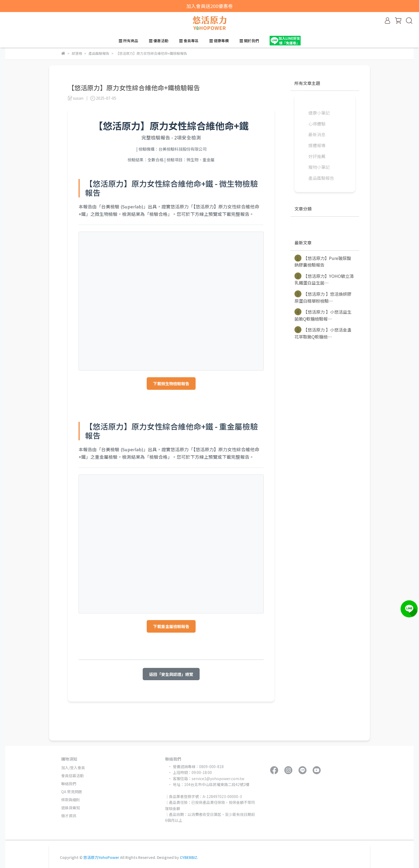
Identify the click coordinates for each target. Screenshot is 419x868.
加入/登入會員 (73, 768)
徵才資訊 (69, 816)
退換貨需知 (71, 808)
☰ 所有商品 (128, 41)
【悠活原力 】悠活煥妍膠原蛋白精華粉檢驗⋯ (323, 297)
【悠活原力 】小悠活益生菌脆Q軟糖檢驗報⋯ (323, 315)
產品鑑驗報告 (321, 178)
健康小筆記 (319, 113)
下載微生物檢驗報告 (171, 383)
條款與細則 (71, 800)
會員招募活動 (72, 776)
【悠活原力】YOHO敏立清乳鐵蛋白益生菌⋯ (324, 279)
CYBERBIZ (189, 857)
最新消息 (317, 134)
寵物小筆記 (319, 167)
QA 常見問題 (72, 792)
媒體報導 (317, 145)
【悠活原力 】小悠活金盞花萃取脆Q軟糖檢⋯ (323, 333)
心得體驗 (317, 124)
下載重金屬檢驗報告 (171, 626)
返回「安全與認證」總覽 (171, 674)
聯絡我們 (69, 784)
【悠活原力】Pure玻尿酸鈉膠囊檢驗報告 (323, 261)
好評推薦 (317, 156)
